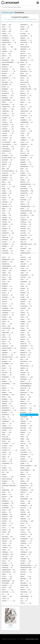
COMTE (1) (7, 140)
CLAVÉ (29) (25, 133)
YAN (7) (24, 594)
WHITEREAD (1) (8, 583)
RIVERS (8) (24, 481)
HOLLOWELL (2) (7, 253)
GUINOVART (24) (8, 233)
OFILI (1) (6, 417)
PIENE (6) (24, 446)
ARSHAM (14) (7, 51)
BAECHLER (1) (26, 56)
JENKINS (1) (25, 266)
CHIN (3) (24, 127)
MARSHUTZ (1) (26, 353)
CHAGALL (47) (7, 122)
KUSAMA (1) (7, 306)
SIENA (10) (25, 517)
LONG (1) (6, 335)
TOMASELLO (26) (26, 552)
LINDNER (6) (25, 330)
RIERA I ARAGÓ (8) (7, 479)
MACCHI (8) (6, 339)
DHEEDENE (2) (26, 164)
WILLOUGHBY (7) (26, 585)
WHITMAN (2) (26, 583)
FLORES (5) (26, 198)
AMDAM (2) (25, 38)
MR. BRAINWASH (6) (26, 386)
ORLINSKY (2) (26, 421)
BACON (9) (25, 53)
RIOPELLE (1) (8, 481)
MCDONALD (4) (26, 361)
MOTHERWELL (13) (9, 384)
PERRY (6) (25, 441)
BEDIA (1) (24, 73)
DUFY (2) (24, 178)
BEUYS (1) (25, 78)
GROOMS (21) (25, 229)
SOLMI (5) (25, 525)
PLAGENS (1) (25, 450)
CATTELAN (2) (26, 116)
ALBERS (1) (6, 34)
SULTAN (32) (25, 537)
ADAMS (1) (7, 29)
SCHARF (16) (25, 503)
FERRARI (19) (7, 193)
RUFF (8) (24, 494)
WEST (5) (24, 581)
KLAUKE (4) (7, 291)
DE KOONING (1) (27, 155)
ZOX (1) (24, 601)
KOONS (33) (25, 297)
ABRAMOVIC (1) (26, 25)
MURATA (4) (25, 395)
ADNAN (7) (24, 29)
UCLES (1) (6, 561)
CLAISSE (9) (8, 133)
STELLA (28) (25, 530)
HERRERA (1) (7, 246)
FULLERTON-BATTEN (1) (28, 211)
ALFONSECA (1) (8, 38)
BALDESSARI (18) (8, 60)
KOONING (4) (8, 297)
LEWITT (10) (6, 326)
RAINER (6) (6, 468)
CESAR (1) (7, 120)
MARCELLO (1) (27, 348)
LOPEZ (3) (6, 337)
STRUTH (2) (25, 532)
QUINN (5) (24, 463)
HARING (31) (25, 237)
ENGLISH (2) (25, 182)
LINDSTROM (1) (8, 333)
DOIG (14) (24, 171)
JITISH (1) (24, 268)
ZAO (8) (24, 599)
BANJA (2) (24, 62)
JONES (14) (6, 273)
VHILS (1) (23, 574)
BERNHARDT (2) (9, 78)
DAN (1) (6, 153)
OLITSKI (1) (6, 419)
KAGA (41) (7, 277)
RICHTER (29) (8, 477)
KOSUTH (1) (7, 299)
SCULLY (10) (6, 510)
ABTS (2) (6, 27)
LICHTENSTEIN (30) (8, 328)
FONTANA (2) (7, 202)
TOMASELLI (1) (7, 552)
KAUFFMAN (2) (26, 282)
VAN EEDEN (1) (8, 565)
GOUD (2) (6, 226)
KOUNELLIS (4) (26, 299)
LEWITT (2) (24, 326)
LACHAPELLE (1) (26, 306)
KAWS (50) (5, 284)
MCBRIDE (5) (6, 361)
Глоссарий (27, 639)
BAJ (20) (6, 58)
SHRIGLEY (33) (7, 517)
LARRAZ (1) (25, 313)
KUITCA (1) (7, 304)
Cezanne (11, 626)
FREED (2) (6, 209)
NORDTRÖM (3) (8, 415)
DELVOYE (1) (7, 162)
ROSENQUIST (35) (27, 490)
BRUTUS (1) (25, 100)
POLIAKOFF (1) (26, 452)
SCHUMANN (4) (8, 508)
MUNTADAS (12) (27, 392)
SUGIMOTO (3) (26, 534)
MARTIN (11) (25, 355)
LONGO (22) (25, 335)
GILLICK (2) (25, 217)
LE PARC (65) (7, 317)
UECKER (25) (26, 561)
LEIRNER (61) (25, 322)
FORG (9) (25, 202)
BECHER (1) (8, 73)
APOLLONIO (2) (26, 42)
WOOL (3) (7, 590)
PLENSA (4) (7, 452)
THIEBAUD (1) (26, 543)
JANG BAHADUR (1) (9, 266)
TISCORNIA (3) (25, 548)
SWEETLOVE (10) (8, 539)
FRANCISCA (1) (7, 206)
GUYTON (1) (25, 233)
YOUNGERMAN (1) (26, 596)
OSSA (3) (7, 423)
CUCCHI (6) (25, 147)
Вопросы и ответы (34, 639)
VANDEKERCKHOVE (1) (28, 568)
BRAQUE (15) (8, 96)
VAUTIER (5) (26, 572)
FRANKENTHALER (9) (27, 206)
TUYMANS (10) (7, 559)
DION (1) (24, 169)
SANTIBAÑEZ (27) (26, 499)
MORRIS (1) (7, 381)
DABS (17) (24, 149)
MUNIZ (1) (5, 390)
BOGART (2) (25, 85)
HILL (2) (24, 246)
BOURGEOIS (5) (8, 93)
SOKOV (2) (7, 525)
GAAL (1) (6, 213)
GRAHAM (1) (6, 229)
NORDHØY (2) (26, 412)
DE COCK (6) (25, 153)
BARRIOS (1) (7, 67)
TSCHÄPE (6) (7, 556)
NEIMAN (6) (6, 404)
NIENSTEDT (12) (26, 408)
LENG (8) (7, 324)
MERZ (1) (24, 364)
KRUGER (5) (25, 302)
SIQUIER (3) (6, 521)
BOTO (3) (25, 91)
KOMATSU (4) (7, 295)
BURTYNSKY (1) (8, 104)
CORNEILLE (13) (27, 140)
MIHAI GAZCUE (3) (27, 366)
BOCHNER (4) (7, 85)
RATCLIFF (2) (7, 470)
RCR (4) (4, 474)
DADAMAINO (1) (6, 151)
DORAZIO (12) (26, 175)
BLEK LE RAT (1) (25, 82)
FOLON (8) (8, 200)
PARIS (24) (7, 432)
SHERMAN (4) (25, 514)
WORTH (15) (25, 590)
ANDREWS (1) (26, 40)
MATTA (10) (7, 359)
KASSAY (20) (7, 279)
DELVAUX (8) (25, 160)
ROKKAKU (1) (26, 488)
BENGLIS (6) (7, 76)
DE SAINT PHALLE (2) (9, 158)
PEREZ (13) (6, 441)
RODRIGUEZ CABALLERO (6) (10, 487)
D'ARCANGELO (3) (8, 149)
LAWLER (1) (25, 315)
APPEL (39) (6, 45)
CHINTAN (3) (8, 129)
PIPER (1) (24, 448)
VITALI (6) (7, 576)
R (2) (4, 466)
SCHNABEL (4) (7, 505)
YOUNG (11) (7, 596)
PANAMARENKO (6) (7, 428)
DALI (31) (25, 151)
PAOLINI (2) (7, 430)
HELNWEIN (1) (8, 244)
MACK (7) (6, 341)
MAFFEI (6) (25, 341)
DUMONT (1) (7, 180)
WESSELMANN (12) (8, 581)
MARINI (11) (25, 350)
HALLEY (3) (6, 235)
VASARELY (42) (26, 570)
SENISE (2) (25, 510)
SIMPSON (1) (25, 519)
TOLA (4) (24, 550)
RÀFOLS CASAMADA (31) (28, 466)
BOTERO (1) (7, 91)
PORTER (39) (25, 457)
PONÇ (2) (6, 457)
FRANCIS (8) (25, 204)
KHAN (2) (24, 286)
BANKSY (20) (5, 65)
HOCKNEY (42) (26, 248)
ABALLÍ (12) (6, 25)
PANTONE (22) (26, 428)
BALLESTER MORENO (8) (10, 62)
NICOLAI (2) (28, 406)
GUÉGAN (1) (26, 231)
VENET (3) (6, 574)
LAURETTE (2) (8, 315)
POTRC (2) (7, 459)
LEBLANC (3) (7, 319)
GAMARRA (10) (26, 213)
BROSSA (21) (25, 98)
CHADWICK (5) (26, 120)
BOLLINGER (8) (25, 87)
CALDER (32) (8, 109)
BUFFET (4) (25, 102)
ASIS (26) (6, 53)
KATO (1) (24, 279)
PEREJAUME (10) (6, 439)
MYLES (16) (6, 397)
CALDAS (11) (26, 107)
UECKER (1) (7, 563)
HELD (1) (23, 242)
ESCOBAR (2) (26, 186)
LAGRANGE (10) (7, 308)
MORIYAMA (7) (26, 379)
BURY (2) (23, 104)
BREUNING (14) (7, 98)
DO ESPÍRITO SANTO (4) (10, 171)
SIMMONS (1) (7, 519)
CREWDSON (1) (26, 144)
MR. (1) (4, 386)
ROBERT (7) (8, 483)
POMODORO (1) (27, 455)
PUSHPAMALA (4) (7, 463)
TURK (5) (24, 556)
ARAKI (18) (7, 47)
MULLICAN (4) (25, 388)
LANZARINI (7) (8, 313)
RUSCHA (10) (7, 497)
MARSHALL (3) (9, 353)
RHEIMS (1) (25, 474)
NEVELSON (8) (26, 404)
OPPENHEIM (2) (8, 421)
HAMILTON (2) (7, 237)
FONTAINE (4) (25, 200)
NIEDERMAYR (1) (8, 408)
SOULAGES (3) (26, 528)
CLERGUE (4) (7, 135)
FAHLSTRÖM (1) (26, 189)
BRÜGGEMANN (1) (8, 100)
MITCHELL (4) (7, 373)
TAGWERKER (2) (26, 539)
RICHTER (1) (25, 477)
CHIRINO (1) (25, 129)
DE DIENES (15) (7, 155)
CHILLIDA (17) (8, 127)
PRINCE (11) (7, 461)
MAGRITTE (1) (25, 344)
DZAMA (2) (25, 180)
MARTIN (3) (7, 355)
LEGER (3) (25, 319)
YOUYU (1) (5, 599)
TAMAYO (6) (7, 541)
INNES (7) (25, 262)
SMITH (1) (24, 523)
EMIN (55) (6, 182)
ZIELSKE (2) (8, 601)
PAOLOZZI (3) (26, 430)
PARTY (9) (25, 435)
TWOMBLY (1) (25, 559)
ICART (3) (6, 257)
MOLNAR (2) (25, 373)
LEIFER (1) (6, 322)
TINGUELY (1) (7, 548)
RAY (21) (5, 472)
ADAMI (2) (25, 27)
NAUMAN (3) (7, 399)
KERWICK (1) (7, 286)
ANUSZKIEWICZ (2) (9, 42)
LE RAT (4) (24, 317)
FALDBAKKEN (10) (27, 191)
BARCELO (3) (25, 65)
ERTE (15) (8, 186)
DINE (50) (5, 169)
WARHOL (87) (7, 579)
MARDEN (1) (7, 350)
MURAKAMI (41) (8, 395)
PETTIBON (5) (8, 443)
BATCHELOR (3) (26, 71)
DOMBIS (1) (25, 173)
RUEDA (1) (7, 494)
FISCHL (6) (6, 195)
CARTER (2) (25, 113)
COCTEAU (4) (7, 138)
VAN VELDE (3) (7, 568)
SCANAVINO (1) (8, 503)
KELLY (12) (25, 284)
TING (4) (25, 545)
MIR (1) (6, 370)
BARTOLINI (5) (8, 69)
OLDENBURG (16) (26, 417)
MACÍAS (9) (24, 339)
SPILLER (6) (6, 530)
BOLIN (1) (5, 87)
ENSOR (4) (6, 184)
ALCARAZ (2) (25, 34)
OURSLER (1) (25, 423)
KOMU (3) (24, 295)
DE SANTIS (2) (26, 158)
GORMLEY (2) (7, 224)
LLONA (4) (25, 333)
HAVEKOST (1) (26, 240)
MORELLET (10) (27, 377)
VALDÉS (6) (25, 563)
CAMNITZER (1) (7, 111)
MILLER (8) (7, 368)
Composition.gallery (7, 12)
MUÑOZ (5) (25, 390)
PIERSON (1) (6, 448)
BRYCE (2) (7, 102)
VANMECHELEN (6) (8, 570)
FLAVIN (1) (24, 195)
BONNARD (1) (7, 89)
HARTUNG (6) (7, 240)
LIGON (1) (24, 328)
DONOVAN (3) (7, 175)
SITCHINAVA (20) (27, 521)
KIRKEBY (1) (25, 288)
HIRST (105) (7, 248)
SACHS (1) (24, 497)
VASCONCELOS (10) (9, 572)
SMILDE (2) (7, 523)
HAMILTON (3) (26, 235)
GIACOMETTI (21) (27, 215)
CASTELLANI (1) (8, 116)
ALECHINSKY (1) (26, 36)
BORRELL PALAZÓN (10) (28, 89)
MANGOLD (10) (8, 346)
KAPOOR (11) (25, 277)
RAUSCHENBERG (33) (28, 470)
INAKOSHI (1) (26, 259)
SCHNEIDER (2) (26, 505)
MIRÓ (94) (24, 370)
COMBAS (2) (25, 138)
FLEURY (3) (6, 198)
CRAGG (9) (24, 142)
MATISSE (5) (25, 357)
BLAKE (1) (24, 80)
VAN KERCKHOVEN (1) (29, 565)
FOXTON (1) (6, 204)
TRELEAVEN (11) (8, 554)
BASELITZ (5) (25, 69)
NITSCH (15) (26, 410)
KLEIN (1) (25, 291)
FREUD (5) (25, 209)
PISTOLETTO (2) (10, 450)
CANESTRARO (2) (26, 111)
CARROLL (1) (8, 113)
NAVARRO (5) (25, 399)
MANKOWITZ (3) (26, 346)
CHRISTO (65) (26, 131)
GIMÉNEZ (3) (7, 220)
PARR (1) (6, 435)
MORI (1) (6, 379)
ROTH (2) (6, 492)
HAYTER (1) (8, 242)
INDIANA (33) (7, 262)
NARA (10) (26, 397)
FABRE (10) (6, 189)
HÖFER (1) (25, 251)
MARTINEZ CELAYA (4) (10, 357)
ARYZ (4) (23, 51)
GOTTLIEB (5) (26, 224)
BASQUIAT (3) (9, 71)
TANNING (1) (26, 541)
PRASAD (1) (26, 459)
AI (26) (24, 31)
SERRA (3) (6, 512)
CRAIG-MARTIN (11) (9, 144)
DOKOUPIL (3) (8, 173)
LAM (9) (24, 310)
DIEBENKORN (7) (27, 166)
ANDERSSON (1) (8, 40)
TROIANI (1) (25, 554)
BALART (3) (25, 58)
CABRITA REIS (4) (8, 107)
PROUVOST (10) (26, 461)
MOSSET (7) (25, 381)
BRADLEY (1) (25, 93)
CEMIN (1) (25, 118)
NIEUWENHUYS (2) (9, 410)
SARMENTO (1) (7, 501)
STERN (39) (6, 532)
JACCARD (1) (26, 264)
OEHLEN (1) (25, 415)
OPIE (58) (24, 419)
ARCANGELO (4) (25, 47)
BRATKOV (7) (26, 96)
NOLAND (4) (7, 412)
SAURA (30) (25, 501)
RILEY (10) (25, 479)
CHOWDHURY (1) (8, 131)
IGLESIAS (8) (26, 257)
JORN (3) (24, 273)
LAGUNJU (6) (25, 308)
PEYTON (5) (26, 443)
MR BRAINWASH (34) (26, 384)
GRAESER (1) (26, 226)
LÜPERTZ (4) (25, 337)
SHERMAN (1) (7, 514)
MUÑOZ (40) (7, 392)
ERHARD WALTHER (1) (28, 184)
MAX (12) (24, 359)
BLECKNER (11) (7, 82)
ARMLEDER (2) (25, 49)
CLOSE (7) (24, 135)
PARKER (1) (25, 432)
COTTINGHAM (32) (9, 142)
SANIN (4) (6, 499)
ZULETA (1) (26, 603)
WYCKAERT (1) (8, 592)
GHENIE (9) (7, 215)
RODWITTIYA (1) (26, 486)
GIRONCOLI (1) (26, 220)
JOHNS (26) (7, 271)
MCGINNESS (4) (7, 364)
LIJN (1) (5, 330)
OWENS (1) (6, 426)
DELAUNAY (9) (7, 160)
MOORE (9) (25, 375)
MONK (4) (7, 375)
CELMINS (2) (6, 118)
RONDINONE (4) (7, 490)
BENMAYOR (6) (26, 76)
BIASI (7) (6, 80)
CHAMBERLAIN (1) (26, 122)
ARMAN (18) (9, 49)
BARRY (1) (25, 67)
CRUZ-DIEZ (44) (8, 147)
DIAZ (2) (6, 166)
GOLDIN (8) (6, 222)
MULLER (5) (7, 388)
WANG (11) (26, 576)
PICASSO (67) (7, 446)
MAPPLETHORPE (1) (9, 348)
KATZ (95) (6, 282)
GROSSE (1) (7, 231)
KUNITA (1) (25, 304)
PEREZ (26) (24, 439)
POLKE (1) (6, 455)
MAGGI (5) (6, 344)
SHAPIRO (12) (25, 512)
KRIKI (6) (4, 302)
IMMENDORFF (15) (8, 259)
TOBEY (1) (6, 550)
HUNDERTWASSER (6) (29, 254)
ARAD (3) (24, 45)
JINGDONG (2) (7, 268)
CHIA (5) (24, 124)
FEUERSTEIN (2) (26, 193)
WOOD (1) (24, 587)
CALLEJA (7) (25, 109)
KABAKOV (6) (7, 275)
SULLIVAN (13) (7, 537)
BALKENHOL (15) (27, 60)
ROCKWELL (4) (26, 483)
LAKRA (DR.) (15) (6, 310)
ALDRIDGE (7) (7, 36)
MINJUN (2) (24, 368)
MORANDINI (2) (8, 377)
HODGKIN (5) (7, 251)
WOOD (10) (6, 587)
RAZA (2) (24, 472)
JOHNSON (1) (25, 271)
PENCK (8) (24, 437)
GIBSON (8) (6, 217)
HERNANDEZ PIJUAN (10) (28, 244)
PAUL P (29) (5, 437)
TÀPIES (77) (7, 543)
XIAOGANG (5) (26, 592)
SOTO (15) (8, 528)
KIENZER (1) (7, 288)
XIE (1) (5, 594)
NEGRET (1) (25, 401)
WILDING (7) (7, 585)
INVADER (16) (6, 264)
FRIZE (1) (6, 211)
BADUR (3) (6, 56)
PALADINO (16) (26, 426)
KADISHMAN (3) (27, 275)
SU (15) (6, 534)
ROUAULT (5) (26, 492)
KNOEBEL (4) (25, 293)
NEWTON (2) (7, 406)
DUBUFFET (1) (7, 178)
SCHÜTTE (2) (26, 508)
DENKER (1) (7, 164)
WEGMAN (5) (26, 579)
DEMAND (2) (26, 162)
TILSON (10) (6, 545)
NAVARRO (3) (7, 401)
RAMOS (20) (25, 468)
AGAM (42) (7, 31)
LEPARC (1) (24, 324)
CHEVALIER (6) (8, 124)
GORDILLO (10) (25, 222)
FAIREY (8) (7, 191)
